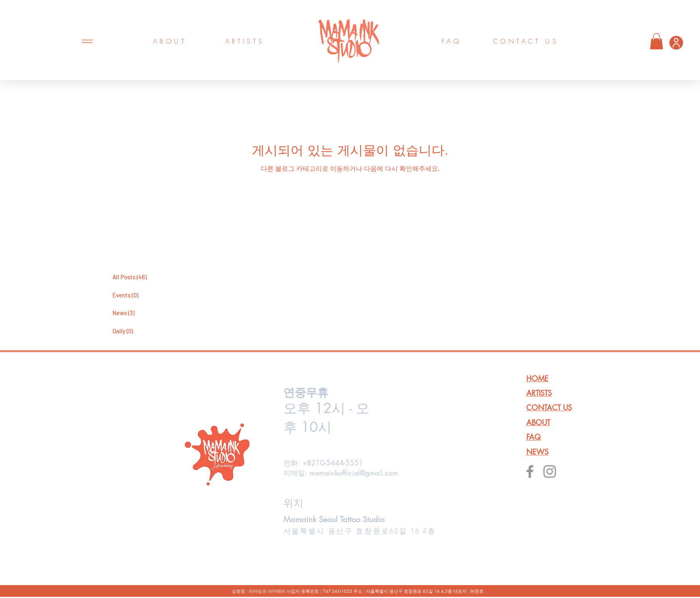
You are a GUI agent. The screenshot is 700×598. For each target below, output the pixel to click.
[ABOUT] (170, 41)
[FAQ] (452, 41)
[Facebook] (530, 471)
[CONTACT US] (526, 41)
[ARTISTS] (245, 41)
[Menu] (87, 41)
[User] (676, 43)
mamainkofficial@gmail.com (354, 473)
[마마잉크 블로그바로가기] (144, 258)
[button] (656, 41)
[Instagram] (550, 471)
